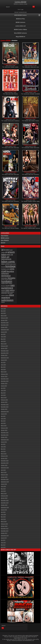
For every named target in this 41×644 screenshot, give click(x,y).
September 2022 (5, 412)
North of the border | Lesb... (31, 172)
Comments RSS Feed (23, 12)
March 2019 (4, 494)
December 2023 (5, 379)
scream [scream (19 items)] (12, 292)
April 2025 (3, 341)
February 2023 (4, 400)
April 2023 (3, 395)
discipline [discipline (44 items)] (10, 271)
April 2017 (3, 547)
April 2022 (3, 423)
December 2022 (5, 405)
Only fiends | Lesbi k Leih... (10, 145)
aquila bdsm (27, 67)
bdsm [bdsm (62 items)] (4, 254)
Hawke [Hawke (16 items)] (11, 280)
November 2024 (5, 353)
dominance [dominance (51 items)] (6, 276)
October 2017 (4, 533)
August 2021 (4, 442)
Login (22, 9)
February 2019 (4, 496)
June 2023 (3, 390)
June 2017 (3, 543)
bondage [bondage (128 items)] (10, 266)
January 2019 (4, 498)
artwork (6, 148)
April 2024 (3, 369)
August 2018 (4, 510)
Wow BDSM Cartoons (20, 33)
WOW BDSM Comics (20, 15)
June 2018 (3, 515)
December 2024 (5, 351)
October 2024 (4, 355)
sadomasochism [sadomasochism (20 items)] (6, 292)
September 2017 (5, 536)
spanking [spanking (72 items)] (6, 297)
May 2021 (3, 449)
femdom (33, 121)
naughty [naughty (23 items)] (8, 286)
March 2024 (4, 372)
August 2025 (4, 332)
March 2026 (4, 316)
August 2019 (4, 484)
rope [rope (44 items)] (7, 290)
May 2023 (3, 393)
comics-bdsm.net (20, 26)
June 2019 (3, 486)
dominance (36, 174)
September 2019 (5, 482)
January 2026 (4, 320)
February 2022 (4, 428)
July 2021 (3, 444)
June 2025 (3, 337)
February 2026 (4, 318)
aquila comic (33, 67)
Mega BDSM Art (20, 37)
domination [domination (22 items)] (4, 278)
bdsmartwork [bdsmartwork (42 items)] (6, 259)
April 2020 (3, 470)
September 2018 (5, 508)
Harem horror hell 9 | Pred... (10, 172)
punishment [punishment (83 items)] (7, 288)
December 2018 (5, 501)
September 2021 (5, 440)
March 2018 (4, 522)
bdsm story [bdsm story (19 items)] (13, 264)
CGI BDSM (37, 94)
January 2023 (4, 402)
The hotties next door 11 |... (10, 199)
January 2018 (4, 526)
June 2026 (3, 309)
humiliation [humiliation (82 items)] (7, 281)
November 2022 (5, 407)
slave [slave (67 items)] (12, 295)
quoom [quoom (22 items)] (3, 290)
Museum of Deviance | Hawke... (31, 91)
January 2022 (4, 430)
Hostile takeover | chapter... (31, 199)
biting (13, 94)
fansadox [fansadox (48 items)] (12, 278)
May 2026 (3, 311)
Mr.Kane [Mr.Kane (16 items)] (3, 286)
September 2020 (5, 468)
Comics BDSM (20, 2)
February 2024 (4, 374)
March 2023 (4, 398)
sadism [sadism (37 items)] (12, 290)
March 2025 (4, 344)
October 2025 (4, 327)
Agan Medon (5, 236)
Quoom (3, 243)
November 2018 (5, 503)
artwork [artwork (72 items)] (11, 252)
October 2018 (4, 505)
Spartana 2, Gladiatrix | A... (31, 64)
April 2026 (3, 313)
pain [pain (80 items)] (13, 285)
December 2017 (5, 529)
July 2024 (3, 362)
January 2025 (4, 348)
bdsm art (25, 228)
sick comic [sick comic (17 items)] (10, 293)
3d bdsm (26, 201)
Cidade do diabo (31, 228)
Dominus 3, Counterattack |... (31, 145)
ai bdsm (6, 121)
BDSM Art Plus (20, 19)
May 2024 (3, 367)
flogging (37, 121)
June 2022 (3, 419)
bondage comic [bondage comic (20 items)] (5, 269)
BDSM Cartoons (20, 22)
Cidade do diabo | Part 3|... (31, 226)
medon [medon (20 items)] (10, 283)
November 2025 (5, 325)
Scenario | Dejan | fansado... (10, 91)
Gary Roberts (5, 240)
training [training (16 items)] (3, 302)
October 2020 (4, 465)
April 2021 (3, 451)
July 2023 (3, 388)
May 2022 (3, 421)
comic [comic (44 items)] (12, 269)
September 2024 (5, 358)
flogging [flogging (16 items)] (7, 280)
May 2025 (3, 339)
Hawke (38, 201)
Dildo (30, 121)
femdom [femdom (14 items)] (3, 280)
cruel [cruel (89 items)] (4, 271)
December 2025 (5, 323)
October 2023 (4, 383)
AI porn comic (11, 121)
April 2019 (3, 491)
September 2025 (5, 330)
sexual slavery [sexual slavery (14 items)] (4, 293)
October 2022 (4, 409)
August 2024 (4, 360)
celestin (17, 67)
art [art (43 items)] (6, 252)
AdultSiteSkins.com (29, 641)
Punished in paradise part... (10, 226)
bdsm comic (8, 67)
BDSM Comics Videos (20, 30)
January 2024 (4, 376)
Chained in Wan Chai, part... (10, 64)
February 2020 (4, 475)
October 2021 (4, 437)
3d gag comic (27, 94)
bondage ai (17, 121)
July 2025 (3, 334)
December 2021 (5, 433)
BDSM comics (5, 238)
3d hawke (32, 94)
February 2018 (4, 524)
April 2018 (3, 519)
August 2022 (4, 414)
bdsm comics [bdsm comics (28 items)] (6, 264)
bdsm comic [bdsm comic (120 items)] (8, 262)
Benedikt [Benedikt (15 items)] (3, 267)
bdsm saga (16, 148)
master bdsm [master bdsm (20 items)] (5, 283)
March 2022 (4, 426)
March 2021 (4, 454)
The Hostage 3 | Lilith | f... (31, 118)
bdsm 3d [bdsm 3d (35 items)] (10, 255)
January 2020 (4, 477)
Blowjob (16, 94)
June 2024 (3, 365)
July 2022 (3, 416)
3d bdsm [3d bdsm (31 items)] (7, 250)
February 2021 (4, 456)
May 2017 (3, 545)
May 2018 (3, 517)
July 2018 (3, 512)
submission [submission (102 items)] (7, 300)
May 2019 (3, 489)
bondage (13, 67)
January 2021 (4, 458)
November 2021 (5, 435)
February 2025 (4, 346)
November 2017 (5, 531)
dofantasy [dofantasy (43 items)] (5, 274)
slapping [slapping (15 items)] (3, 295)
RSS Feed (16, 12)
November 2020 (5, 463)
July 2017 (3, 540)
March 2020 (4, 472)
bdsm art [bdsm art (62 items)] (5, 257)
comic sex (12, 228)
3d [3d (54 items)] (2, 250)
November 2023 (5, 381)
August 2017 (4, 538)
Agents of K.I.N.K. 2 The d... (10, 118)
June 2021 (3, 447)
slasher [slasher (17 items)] (7, 295)
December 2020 (5, 461)
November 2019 (5, 479)
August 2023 (4, 386)
